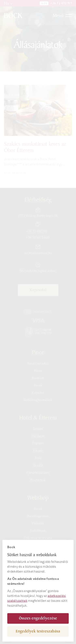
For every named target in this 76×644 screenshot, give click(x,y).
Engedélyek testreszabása (38, 631)
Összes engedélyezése (38, 618)
